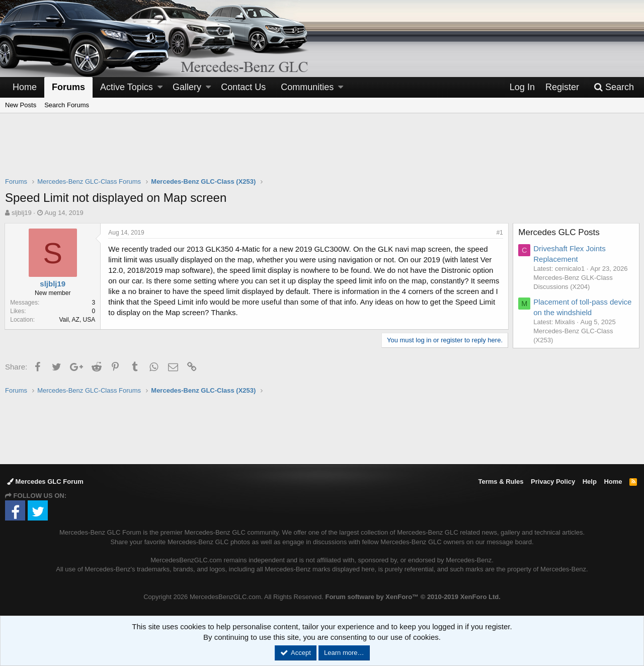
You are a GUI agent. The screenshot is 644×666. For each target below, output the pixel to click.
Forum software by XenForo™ (413, 597)
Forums (68, 87)
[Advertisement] (322, 152)
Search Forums (67, 105)
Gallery (187, 87)
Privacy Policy (553, 482)
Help (590, 482)
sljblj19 (22, 213)
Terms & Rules (501, 482)
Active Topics (127, 87)
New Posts (21, 105)
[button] (160, 87)
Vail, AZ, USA (77, 320)
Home (25, 87)
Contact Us (243, 87)
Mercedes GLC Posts (559, 232)
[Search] (614, 87)
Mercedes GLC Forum (45, 482)
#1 (499, 233)
